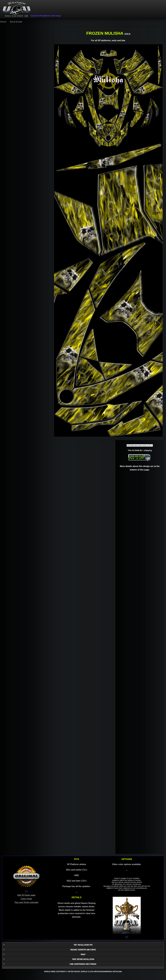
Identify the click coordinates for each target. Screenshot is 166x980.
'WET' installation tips (83, 945)
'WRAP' (83, 954)
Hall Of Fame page (26, 895)
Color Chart (26, 899)
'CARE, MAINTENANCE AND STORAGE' (83, 964)
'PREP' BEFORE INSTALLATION (83, 959)
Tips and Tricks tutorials (26, 902)
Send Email (16, 22)
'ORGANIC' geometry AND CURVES (83, 950)
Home (3, 22)
